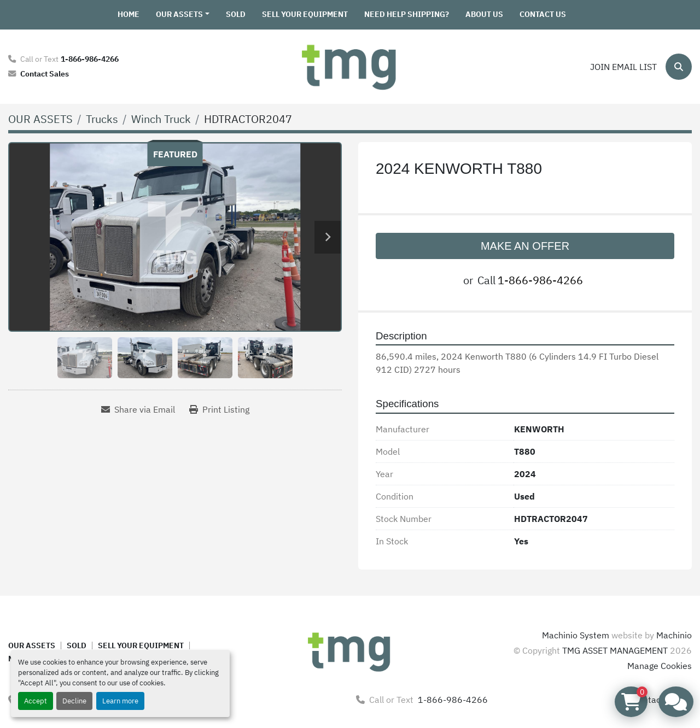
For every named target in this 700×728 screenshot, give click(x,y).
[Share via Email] (138, 409)
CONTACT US (543, 14)
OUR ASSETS (179, 14)
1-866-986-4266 (90, 59)
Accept (36, 701)
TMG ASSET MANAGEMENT (615, 650)
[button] (183, 14)
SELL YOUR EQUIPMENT (305, 14)
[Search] (679, 67)
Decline (74, 701)
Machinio (674, 635)
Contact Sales (45, 74)
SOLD (236, 14)
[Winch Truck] (161, 119)
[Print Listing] (219, 409)
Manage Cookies (660, 666)
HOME (129, 14)
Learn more (120, 701)
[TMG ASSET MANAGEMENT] (350, 650)
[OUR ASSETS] (40, 119)
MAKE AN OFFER (525, 246)
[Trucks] (102, 119)
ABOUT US (484, 14)
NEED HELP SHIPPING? (407, 14)
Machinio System (576, 635)
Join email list (623, 67)
